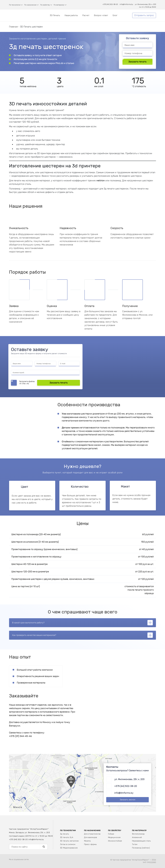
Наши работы (71, 15)
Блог (115, 15)
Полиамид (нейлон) (141, 848)
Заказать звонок (128, 800)
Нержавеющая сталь (141, 841)
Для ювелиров (90, 837)
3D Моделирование (69, 848)
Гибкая (111, 834)
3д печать (65, 834)
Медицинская (114, 837)
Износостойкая (115, 841)
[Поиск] (44, 847)
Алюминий (137, 837)
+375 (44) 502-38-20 (110, 4)
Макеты (87, 841)
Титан (135, 844)
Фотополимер (138, 834)
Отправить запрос (144, 15)
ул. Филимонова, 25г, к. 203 (145, 4)
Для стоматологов (92, 834)
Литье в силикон (68, 844)
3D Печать (55, 15)
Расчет (86, 15)
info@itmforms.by (126, 4)
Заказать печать (137, 62)
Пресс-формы (90, 844)
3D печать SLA (67, 837)
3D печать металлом (69, 841)
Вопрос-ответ (101, 15)
